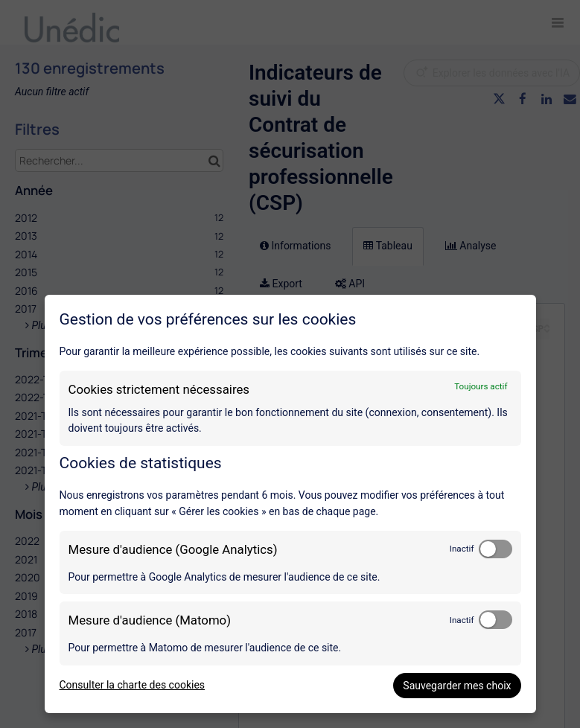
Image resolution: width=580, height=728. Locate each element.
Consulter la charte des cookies (133, 685)
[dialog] (290, 504)
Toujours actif (481, 386)
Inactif (462, 549)
